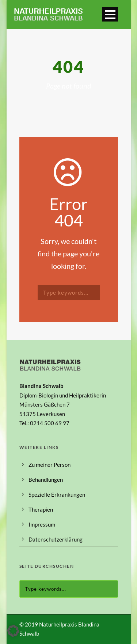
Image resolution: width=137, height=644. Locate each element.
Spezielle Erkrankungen (57, 494)
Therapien (41, 509)
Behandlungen (46, 480)
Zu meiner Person (50, 465)
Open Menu (110, 14)
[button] (13, 631)
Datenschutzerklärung (56, 539)
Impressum (42, 524)
